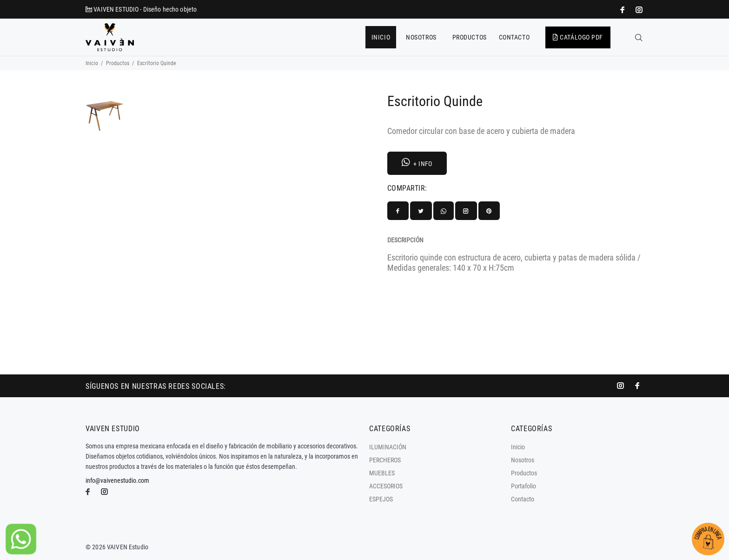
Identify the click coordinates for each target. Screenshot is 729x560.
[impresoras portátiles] (623, 10)
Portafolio (524, 486)
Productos (118, 63)
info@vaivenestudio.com (117, 480)
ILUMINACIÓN (388, 447)
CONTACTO (514, 37)
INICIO (381, 37)
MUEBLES (382, 473)
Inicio (92, 63)
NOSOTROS (421, 37)
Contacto (523, 499)
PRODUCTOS (470, 37)
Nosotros (523, 460)
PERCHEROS (385, 460)
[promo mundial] (638, 10)
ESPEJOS (381, 499)
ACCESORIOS (386, 486)
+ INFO (417, 163)
